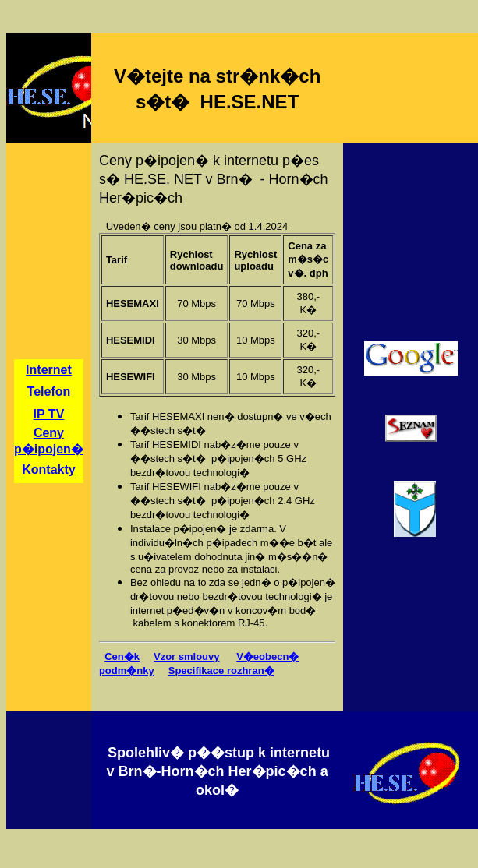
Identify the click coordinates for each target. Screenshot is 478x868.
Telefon (49, 392)
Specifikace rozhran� (221, 670)
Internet (49, 370)
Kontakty (48, 469)
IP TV (49, 414)
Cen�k (122, 656)
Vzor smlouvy (187, 656)
